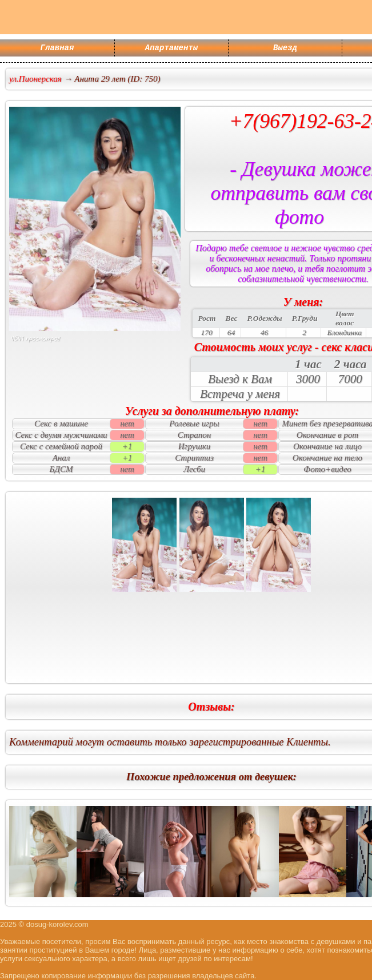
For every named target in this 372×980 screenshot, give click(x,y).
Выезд (285, 49)
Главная (57, 49)
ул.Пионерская (35, 79)
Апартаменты (171, 49)
